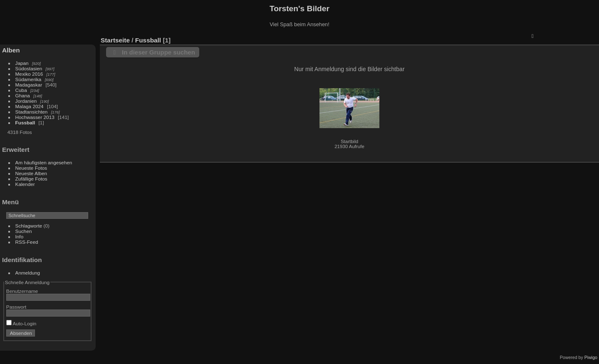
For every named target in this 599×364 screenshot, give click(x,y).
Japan (22, 63)
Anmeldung (28, 273)
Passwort (16, 307)
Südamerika (28, 79)
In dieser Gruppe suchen (158, 52)
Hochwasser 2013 (35, 117)
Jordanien (26, 101)
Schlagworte (29, 226)
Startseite (115, 40)
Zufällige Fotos (31, 179)
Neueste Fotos (31, 168)
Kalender (25, 184)
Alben (11, 50)
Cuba (21, 90)
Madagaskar (29, 85)
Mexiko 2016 (29, 74)
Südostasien (29, 68)
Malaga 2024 (30, 106)
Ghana (23, 95)
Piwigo (591, 357)
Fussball (25, 123)
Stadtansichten (32, 112)
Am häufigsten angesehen (44, 162)
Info (20, 236)
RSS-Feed (27, 242)
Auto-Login (21, 323)
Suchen (24, 231)
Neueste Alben (31, 173)
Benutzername (22, 291)
